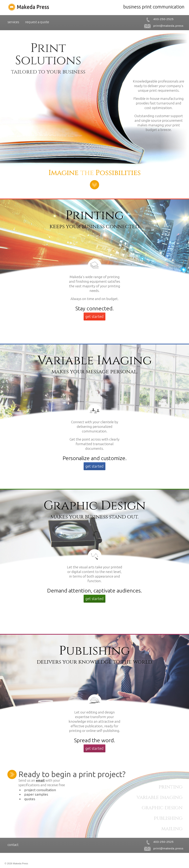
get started (94, 316)
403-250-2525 (164, 19)
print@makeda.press (168, 26)
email (40, 780)
